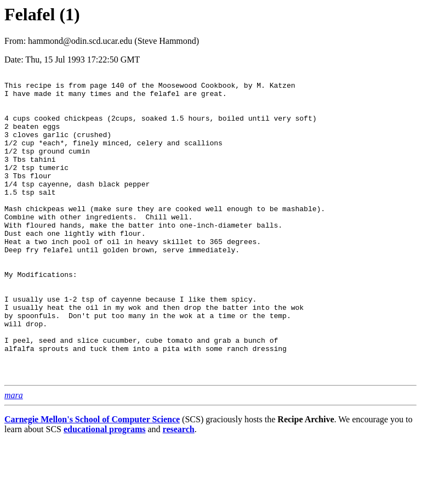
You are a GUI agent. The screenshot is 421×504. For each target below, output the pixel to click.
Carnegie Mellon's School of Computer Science (92, 480)
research (179, 490)
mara (14, 456)
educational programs (104, 490)
